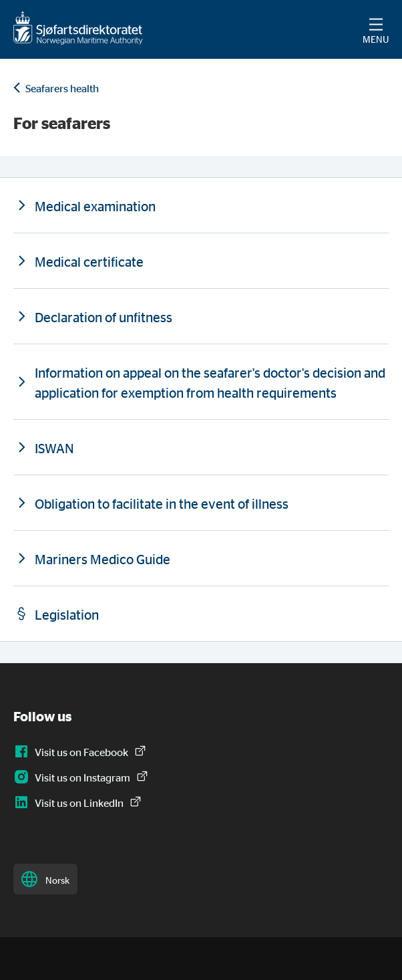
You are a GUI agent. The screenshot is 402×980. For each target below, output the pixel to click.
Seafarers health (62, 88)
